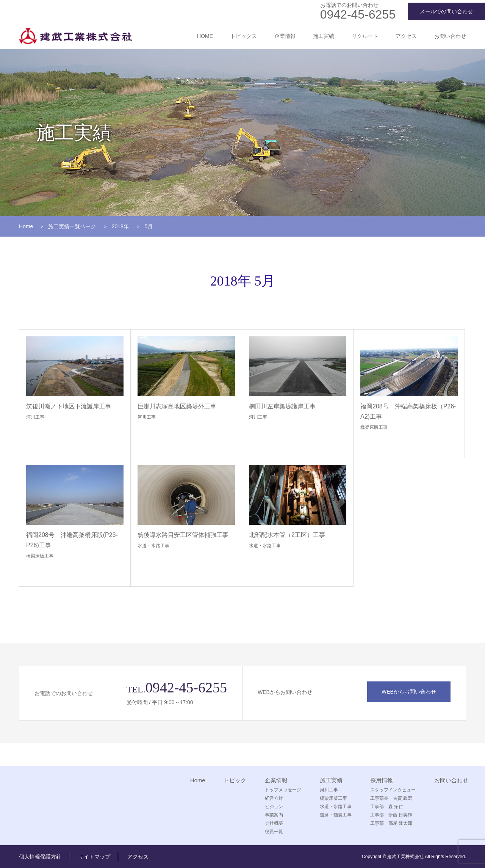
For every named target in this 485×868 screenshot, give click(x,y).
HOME (205, 36)
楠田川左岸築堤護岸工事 (282, 406)
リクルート (365, 36)
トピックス (244, 36)
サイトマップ (94, 857)
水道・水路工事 (153, 546)
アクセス (406, 36)
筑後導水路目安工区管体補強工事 (183, 535)
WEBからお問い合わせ (409, 692)
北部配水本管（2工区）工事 (287, 535)
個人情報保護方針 (40, 857)
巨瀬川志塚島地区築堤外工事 (177, 406)
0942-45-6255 (358, 14)
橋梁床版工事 (374, 427)
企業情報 (285, 36)
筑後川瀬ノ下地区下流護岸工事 (69, 406)
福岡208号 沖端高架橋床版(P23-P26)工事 (72, 540)
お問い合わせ (450, 36)
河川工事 (35, 417)
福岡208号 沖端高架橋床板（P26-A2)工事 (408, 411)
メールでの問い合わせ (446, 11)
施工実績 (324, 36)
